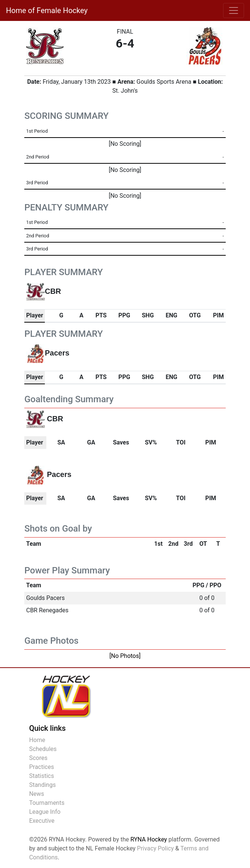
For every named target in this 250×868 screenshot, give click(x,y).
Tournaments (47, 803)
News (37, 794)
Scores (38, 758)
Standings (42, 785)
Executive (42, 821)
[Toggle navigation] (234, 10)
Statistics (42, 776)
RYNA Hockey (149, 839)
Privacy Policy (156, 848)
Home (37, 740)
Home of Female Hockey (47, 10)
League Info (45, 812)
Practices (42, 767)
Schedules (43, 749)
